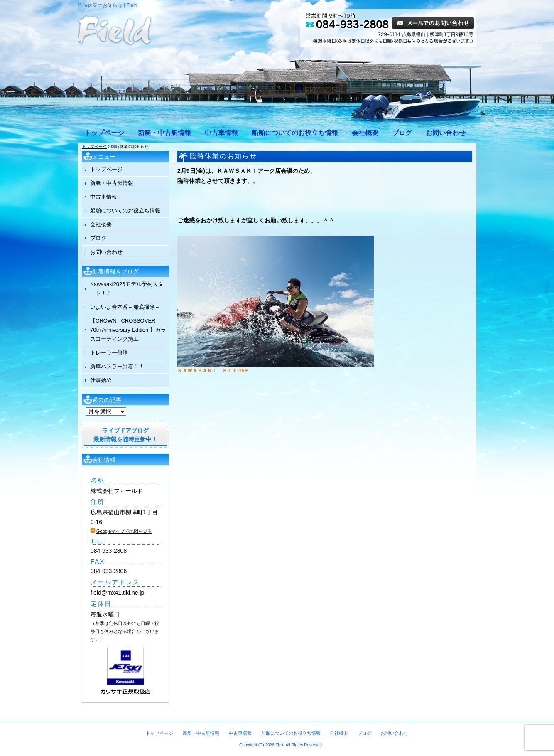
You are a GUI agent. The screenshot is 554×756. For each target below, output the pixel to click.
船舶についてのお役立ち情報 (295, 133)
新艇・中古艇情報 (164, 133)
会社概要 (365, 133)
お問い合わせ (446, 133)
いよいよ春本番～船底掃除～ (125, 307)
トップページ (104, 133)
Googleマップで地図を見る (124, 531)
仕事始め (101, 380)
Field (280, 745)
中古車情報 (221, 133)
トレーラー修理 (109, 353)
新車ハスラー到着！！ (117, 366)
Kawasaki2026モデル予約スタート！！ (127, 289)
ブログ (402, 133)
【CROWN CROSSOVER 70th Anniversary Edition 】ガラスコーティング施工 (128, 330)
